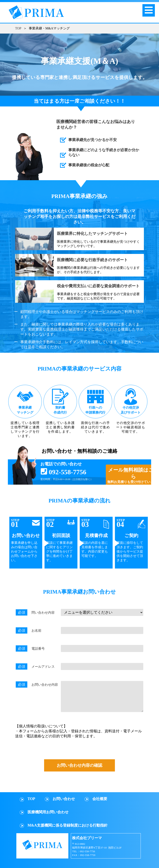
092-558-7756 (67, 472)
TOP (18, 28)
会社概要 (100, 799)
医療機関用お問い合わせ (48, 812)
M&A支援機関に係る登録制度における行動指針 (68, 825)
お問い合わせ (64, 799)
